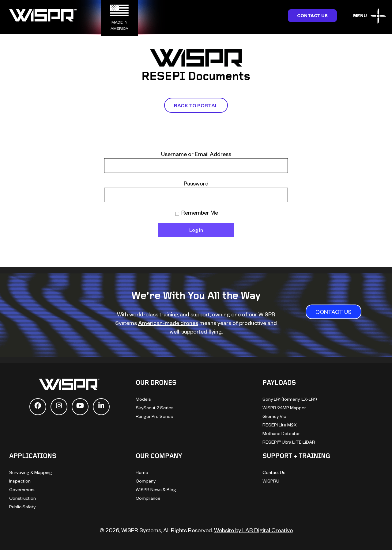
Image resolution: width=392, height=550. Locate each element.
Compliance (148, 498)
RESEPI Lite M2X (280, 425)
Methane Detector (281, 433)
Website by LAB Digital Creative (253, 530)
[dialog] (381, 538)
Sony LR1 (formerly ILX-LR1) (290, 399)
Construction (23, 498)
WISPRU (271, 481)
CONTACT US (334, 312)
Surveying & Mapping (31, 472)
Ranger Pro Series (154, 416)
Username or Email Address (196, 154)
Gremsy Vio (274, 416)
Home (142, 472)
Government (22, 489)
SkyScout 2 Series (155, 408)
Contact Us (312, 15)
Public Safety (22, 507)
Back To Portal (196, 105)
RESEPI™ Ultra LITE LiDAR (289, 442)
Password (196, 183)
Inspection (20, 481)
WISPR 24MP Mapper (284, 408)
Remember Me (197, 212)
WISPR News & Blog (156, 489)
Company (146, 481)
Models (143, 399)
